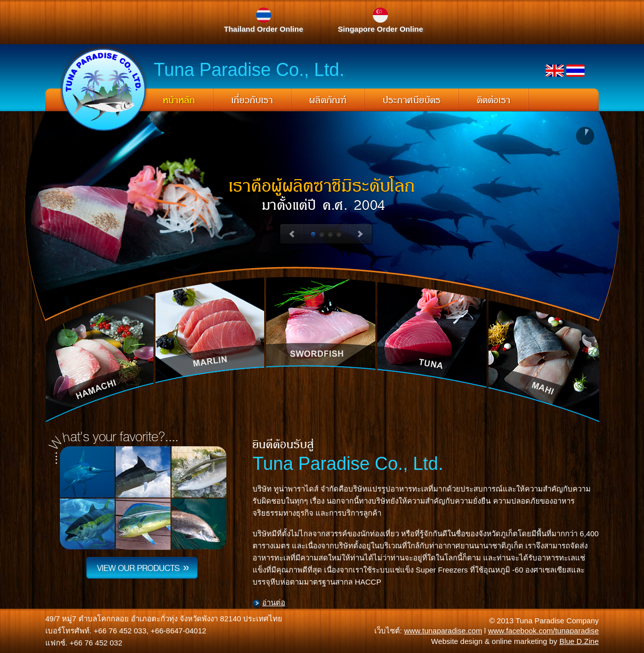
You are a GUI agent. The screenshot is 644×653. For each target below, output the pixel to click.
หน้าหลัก (179, 100)
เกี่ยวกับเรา (252, 100)
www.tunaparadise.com (443, 631)
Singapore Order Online (381, 29)
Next (361, 234)
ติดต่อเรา (494, 100)
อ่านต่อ (274, 602)
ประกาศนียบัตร (412, 100)
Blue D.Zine (579, 641)
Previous (291, 234)
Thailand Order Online (264, 29)
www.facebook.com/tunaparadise (543, 631)
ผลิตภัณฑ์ (328, 100)
